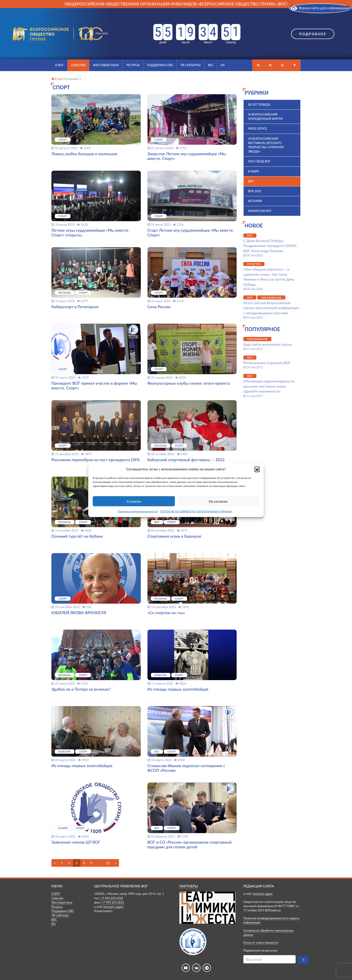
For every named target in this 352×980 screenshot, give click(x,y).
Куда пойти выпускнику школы (268, 344)
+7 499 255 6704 (112, 898)
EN (223, 65)
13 (107, 863)
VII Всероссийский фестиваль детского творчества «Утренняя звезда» (266, 145)
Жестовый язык (106, 65)
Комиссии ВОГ (260, 211)
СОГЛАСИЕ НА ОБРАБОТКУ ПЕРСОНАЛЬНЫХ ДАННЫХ (196, 511)
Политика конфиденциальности (138, 511)
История (255, 201)
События (78, 65)
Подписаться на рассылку (260, 950)
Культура (254, 264)
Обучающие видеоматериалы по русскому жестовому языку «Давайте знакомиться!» (269, 386)
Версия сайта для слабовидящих (320, 8)
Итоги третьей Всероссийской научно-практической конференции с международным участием (271, 308)
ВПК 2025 (255, 191)
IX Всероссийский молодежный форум (265, 117)
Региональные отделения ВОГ (267, 363)
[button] (257, 469)
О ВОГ (59, 65)
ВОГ (251, 181)
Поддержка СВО (160, 65)
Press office (258, 129)
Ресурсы (133, 65)
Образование (271, 298)
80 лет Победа (259, 105)
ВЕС (211, 65)
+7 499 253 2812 (113, 902)
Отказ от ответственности (261, 943)
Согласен (134, 501)
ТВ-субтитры (191, 65)
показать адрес (113, 907)
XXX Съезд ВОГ (259, 161)
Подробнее (313, 34)
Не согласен (218, 501)
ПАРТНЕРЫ (189, 886)
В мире (253, 171)
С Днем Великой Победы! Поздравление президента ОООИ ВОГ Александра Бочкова (270, 246)
